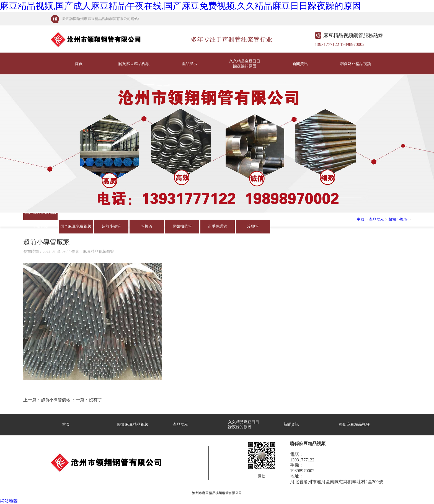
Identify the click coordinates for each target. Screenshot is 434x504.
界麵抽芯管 (182, 226)
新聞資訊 (300, 64)
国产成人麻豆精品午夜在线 (40, 215)
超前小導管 (111, 226)
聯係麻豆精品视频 (355, 64)
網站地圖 (9, 501)
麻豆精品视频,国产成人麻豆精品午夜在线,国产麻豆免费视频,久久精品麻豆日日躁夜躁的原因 (180, 6)
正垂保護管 (218, 226)
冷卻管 (253, 226)
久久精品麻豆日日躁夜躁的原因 (245, 64)
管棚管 (147, 226)
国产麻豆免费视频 (76, 226)
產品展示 (189, 64)
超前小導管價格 (55, 400)
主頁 (361, 219)
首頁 (79, 64)
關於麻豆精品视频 (134, 64)
